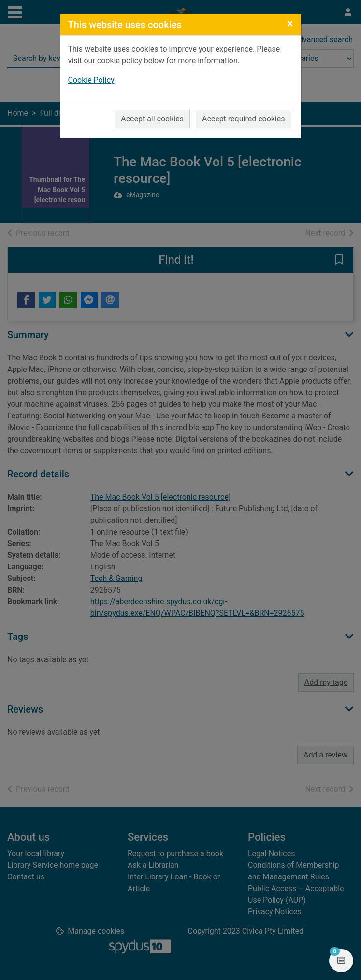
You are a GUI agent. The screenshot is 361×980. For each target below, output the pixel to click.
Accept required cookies (244, 119)
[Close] (290, 24)
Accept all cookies (152, 119)
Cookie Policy (91, 80)
